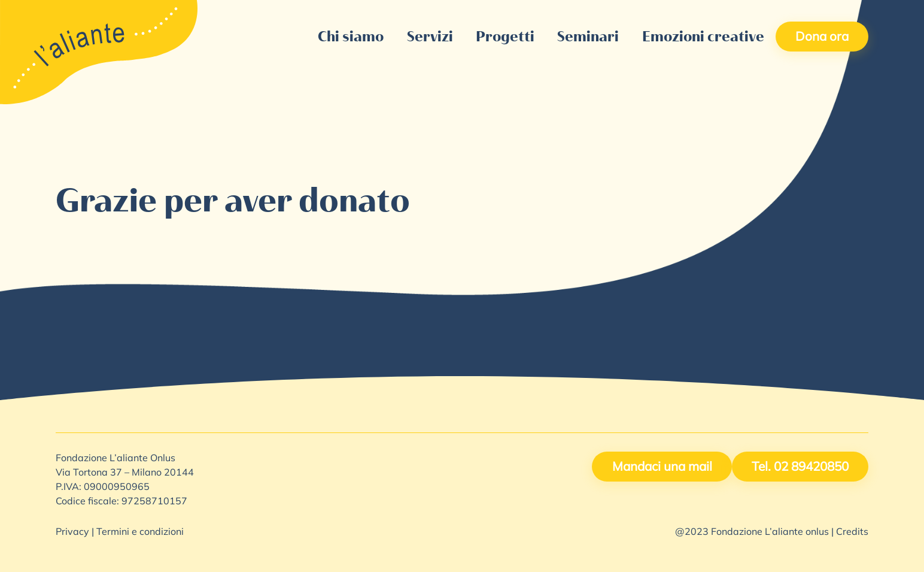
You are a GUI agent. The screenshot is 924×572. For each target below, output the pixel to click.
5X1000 (510, 12)
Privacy (72, 532)
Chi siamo (351, 36)
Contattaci (577, 12)
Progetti (505, 36)
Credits (852, 532)
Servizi (430, 36)
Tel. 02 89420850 (800, 467)
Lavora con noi (661, 12)
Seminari (588, 36)
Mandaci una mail (662, 467)
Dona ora (822, 37)
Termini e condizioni (140, 532)
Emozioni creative (703, 36)
